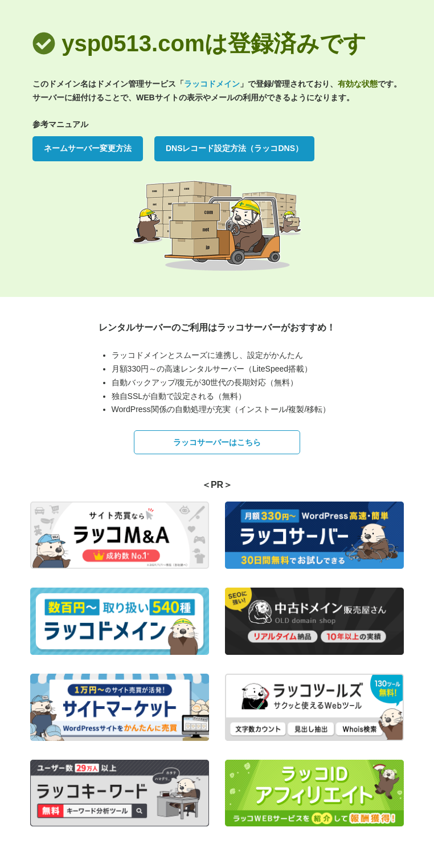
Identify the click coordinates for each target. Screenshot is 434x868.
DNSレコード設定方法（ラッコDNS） (234, 148)
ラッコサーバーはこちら (217, 442)
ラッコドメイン (212, 84)
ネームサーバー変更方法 (88, 148)
